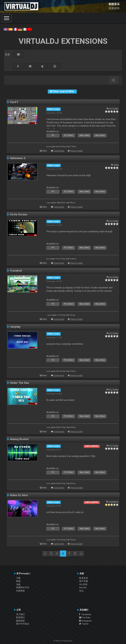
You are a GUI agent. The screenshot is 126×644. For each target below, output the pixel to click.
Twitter (84, 624)
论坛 (81, 591)
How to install (76, 151)
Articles (83, 588)
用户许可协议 (23, 624)
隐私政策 (20, 621)
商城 (18, 581)
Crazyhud (16, 271)
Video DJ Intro (19, 495)
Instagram (85, 621)
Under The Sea (19, 383)
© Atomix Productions (63, 641)
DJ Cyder (114, 108)
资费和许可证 (23, 588)
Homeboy (114, 502)
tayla (116, 165)
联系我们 (20, 617)
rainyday (15, 327)
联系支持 (84, 578)
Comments (59, 151)
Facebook (85, 614)
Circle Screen (19, 214)
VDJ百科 (83, 584)
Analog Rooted (19, 439)
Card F (14, 102)
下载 (18, 578)
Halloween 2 (18, 158)
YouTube (85, 617)
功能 (18, 584)
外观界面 (20, 591)
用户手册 (84, 581)
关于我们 (20, 614)
